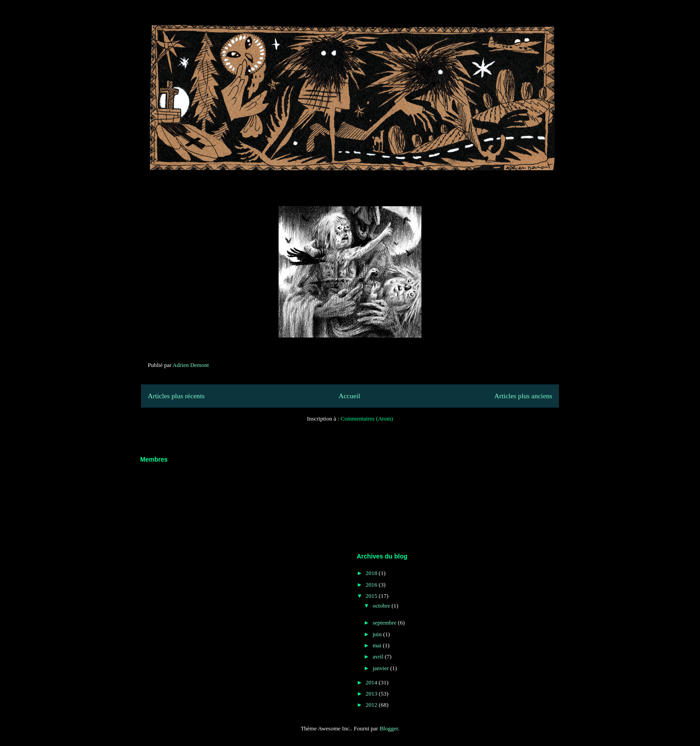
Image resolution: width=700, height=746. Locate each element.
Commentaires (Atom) (367, 419)
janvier (381, 668)
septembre (385, 623)
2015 (372, 596)
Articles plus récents (176, 396)
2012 (372, 705)
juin (378, 634)
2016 (372, 585)
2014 (372, 682)
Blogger (389, 728)
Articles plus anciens (523, 396)
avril (379, 656)
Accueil (349, 396)
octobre (382, 606)
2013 (372, 694)
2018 (372, 573)
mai (378, 645)
